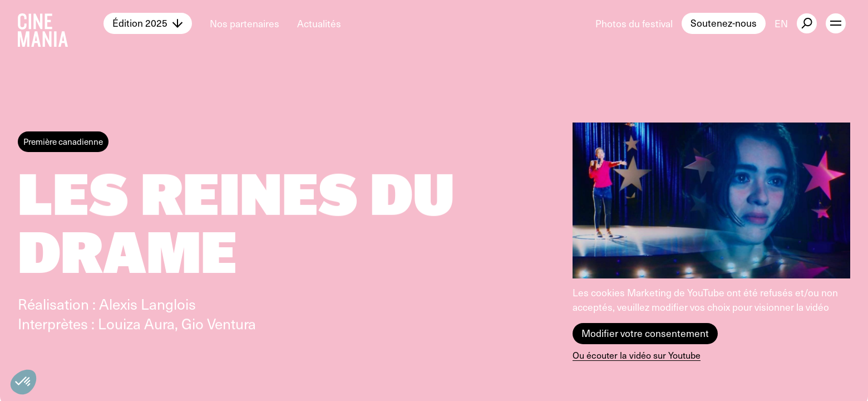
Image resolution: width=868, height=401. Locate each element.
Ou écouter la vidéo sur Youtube (637, 355)
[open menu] (836, 23)
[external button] (807, 23)
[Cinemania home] (61, 23)
